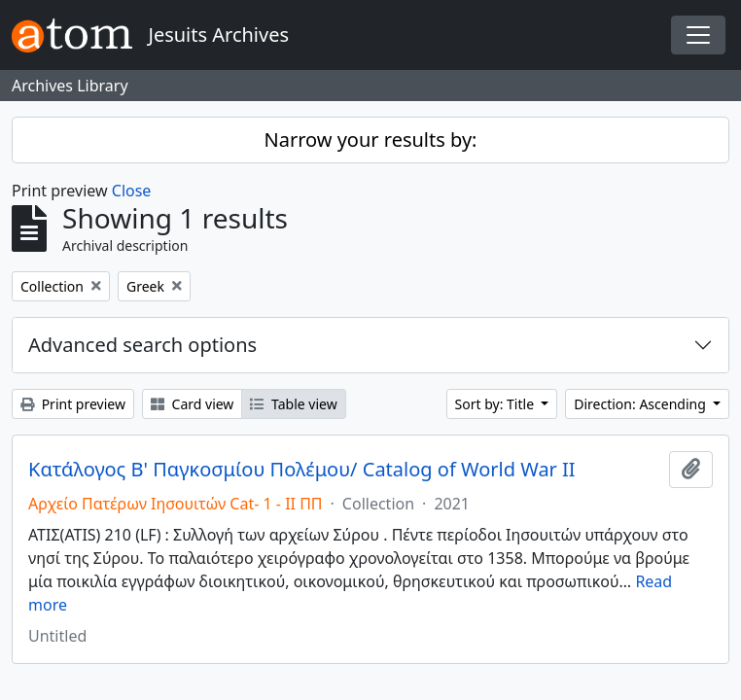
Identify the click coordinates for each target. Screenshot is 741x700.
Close (132, 191)
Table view (293, 404)
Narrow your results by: (371, 140)
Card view (192, 404)
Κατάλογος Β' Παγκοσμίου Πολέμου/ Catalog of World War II (302, 470)
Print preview (73, 404)
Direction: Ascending (641, 404)
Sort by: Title (496, 404)
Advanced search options (142, 345)
